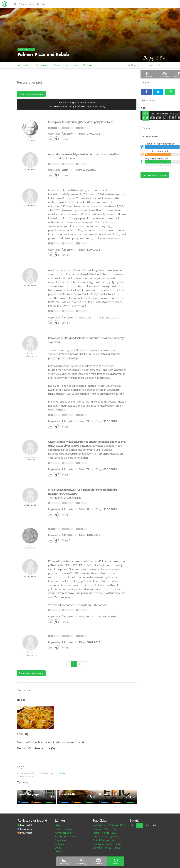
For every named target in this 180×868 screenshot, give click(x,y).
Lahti (105, 836)
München (113, 825)
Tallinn (96, 833)
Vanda (106, 833)
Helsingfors (99, 825)
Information (24, 65)
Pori (95, 840)
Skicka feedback (64, 829)
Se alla (146, 128)
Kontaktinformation (66, 836)
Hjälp (58, 825)
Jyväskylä (116, 836)
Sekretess (61, 840)
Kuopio (96, 836)
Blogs (58, 848)
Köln (122, 825)
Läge (75, 65)
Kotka (108, 848)
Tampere (98, 829)
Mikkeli (117, 848)
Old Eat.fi (60, 851)
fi (133, 825)
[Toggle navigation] (6, 4)
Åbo (107, 829)
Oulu (114, 833)
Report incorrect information (145, 65)
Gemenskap (61, 65)
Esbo (114, 829)
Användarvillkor (64, 833)
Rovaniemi (99, 844)
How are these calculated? (158, 166)
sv (140, 825)
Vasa (110, 844)
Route (62, 773)
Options (88, 65)
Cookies (59, 844)
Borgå (118, 844)
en (147, 825)
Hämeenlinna (106, 840)
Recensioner (42, 65)
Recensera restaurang (155, 175)
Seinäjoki (98, 848)
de (155, 825)
